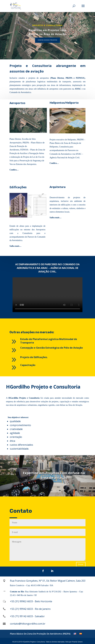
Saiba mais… (56, 218)
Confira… (14, 170)
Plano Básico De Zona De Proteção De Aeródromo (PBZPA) (40, 634)
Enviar (81, 564)
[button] (48, 36)
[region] (48, 36)
